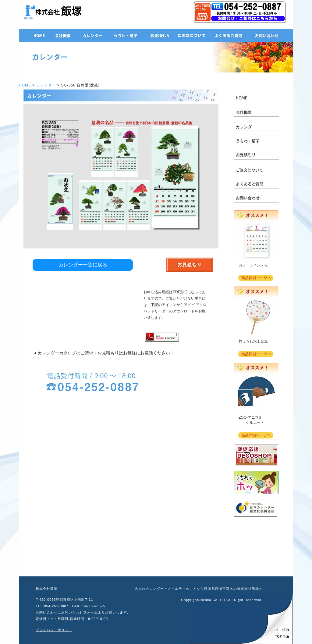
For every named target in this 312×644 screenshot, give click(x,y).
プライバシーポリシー (54, 630)
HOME (25, 85)
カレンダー (46, 85)
